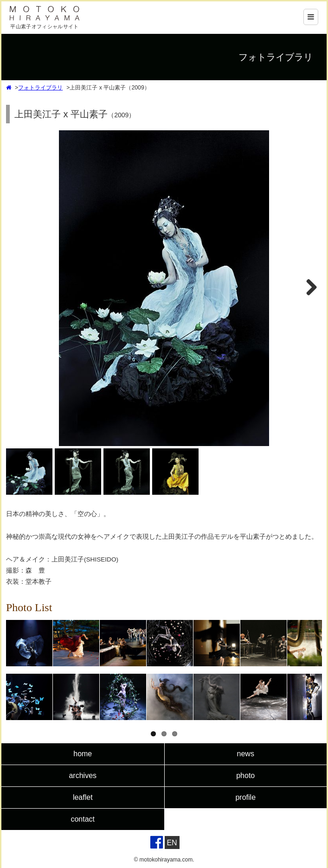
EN (172, 843)
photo (245, 775)
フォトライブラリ (40, 88)
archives (83, 775)
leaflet (83, 797)
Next (310, 297)
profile (245, 797)
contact (83, 819)
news (246, 754)
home (83, 754)
